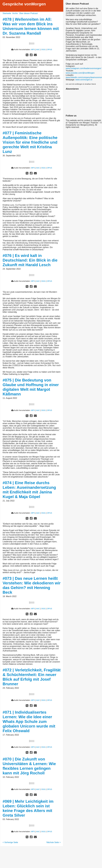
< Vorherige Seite (10, 842)
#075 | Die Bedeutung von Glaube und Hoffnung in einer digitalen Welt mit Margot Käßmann (31, 387)
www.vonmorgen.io (84, 80)
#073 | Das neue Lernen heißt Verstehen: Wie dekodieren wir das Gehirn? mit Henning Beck (32, 585)
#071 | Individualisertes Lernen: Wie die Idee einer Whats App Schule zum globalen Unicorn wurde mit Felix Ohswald (29, 721)
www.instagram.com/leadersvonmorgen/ (84, 68)
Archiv (15, 13)
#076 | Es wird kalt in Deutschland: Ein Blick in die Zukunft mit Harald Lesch (30, 260)
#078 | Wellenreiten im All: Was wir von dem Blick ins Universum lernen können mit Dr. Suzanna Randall (31, 26)
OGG (43, 50)
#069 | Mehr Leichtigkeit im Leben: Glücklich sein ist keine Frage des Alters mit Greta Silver (28, 808)
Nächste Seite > (53, 842)
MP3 (33, 50)
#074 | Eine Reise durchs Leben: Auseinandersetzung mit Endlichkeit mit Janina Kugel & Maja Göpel (29, 490)
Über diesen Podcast (28, 13)
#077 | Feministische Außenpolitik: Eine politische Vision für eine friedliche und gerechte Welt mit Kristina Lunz (30, 142)
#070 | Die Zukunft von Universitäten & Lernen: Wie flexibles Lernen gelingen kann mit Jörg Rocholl (29, 766)
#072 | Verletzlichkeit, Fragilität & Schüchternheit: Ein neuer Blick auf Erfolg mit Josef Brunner (32, 677)
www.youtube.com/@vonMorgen (80, 73)
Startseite (7, 13)
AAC (38, 50)
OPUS (50, 50)
